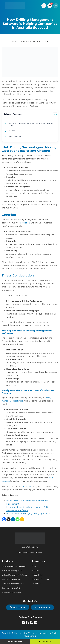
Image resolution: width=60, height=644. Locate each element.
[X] (8, 519)
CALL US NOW (18, 607)
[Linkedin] (13, 519)
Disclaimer (36, 584)
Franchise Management (11, 592)
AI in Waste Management (12, 571)
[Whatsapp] (18, 519)
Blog (34, 566)
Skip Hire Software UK (11, 588)
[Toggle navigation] (56, 6)
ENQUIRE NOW (42, 607)
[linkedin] (36, 623)
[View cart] (50, 6)
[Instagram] (24, 623)
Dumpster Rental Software (13, 584)
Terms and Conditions (41, 579)
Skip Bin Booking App (11, 579)
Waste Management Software (14, 566)
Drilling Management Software (14, 575)
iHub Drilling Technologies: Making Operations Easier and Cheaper (31, 124)
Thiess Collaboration (16, 136)
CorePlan (11, 131)
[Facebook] (4, 519)
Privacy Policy (38, 575)
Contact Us (45, 641)
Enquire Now (15, 641)
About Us (36, 571)
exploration (25, 223)
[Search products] (44, 6)
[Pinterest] (32, 623)
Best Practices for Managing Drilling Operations (28, 514)
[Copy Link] (22, 519)
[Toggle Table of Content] (54, 114)
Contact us (26, 487)
